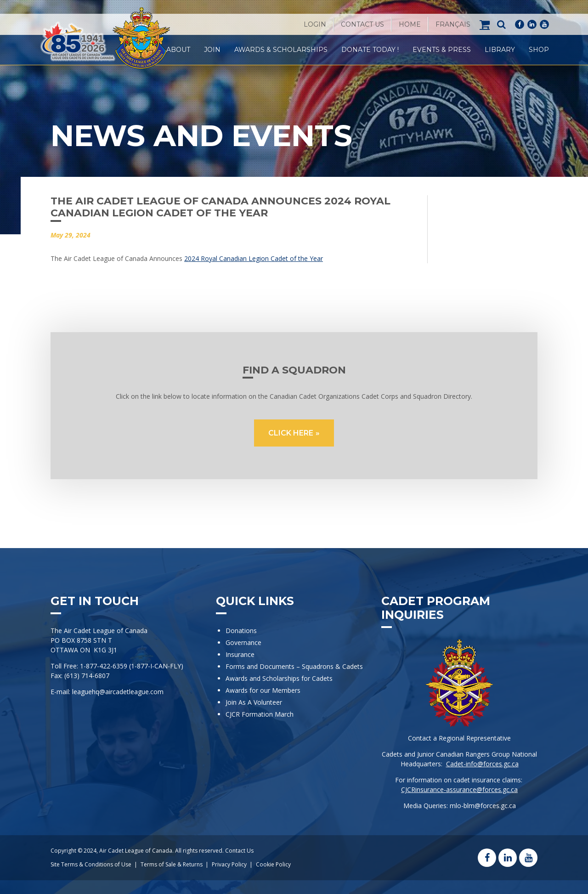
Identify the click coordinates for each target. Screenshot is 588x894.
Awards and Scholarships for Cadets (279, 678)
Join (212, 50)
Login (315, 24)
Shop (539, 50)
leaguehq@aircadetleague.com (118, 692)
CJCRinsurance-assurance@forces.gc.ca (459, 789)
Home (410, 24)
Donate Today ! (370, 50)
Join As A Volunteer (254, 702)
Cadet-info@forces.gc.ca (482, 764)
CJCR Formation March (260, 714)
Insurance (240, 654)
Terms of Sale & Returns (172, 864)
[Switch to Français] (453, 24)
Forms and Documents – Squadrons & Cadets (295, 666)
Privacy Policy (229, 864)
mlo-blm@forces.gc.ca (483, 806)
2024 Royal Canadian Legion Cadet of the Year (254, 258)
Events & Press (442, 50)
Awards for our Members (263, 690)
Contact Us (362, 24)
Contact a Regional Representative (459, 738)
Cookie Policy (273, 864)
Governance (243, 642)
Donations (241, 631)
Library (500, 50)
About (178, 50)
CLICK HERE (291, 433)
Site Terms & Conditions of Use (91, 864)
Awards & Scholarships (281, 50)
